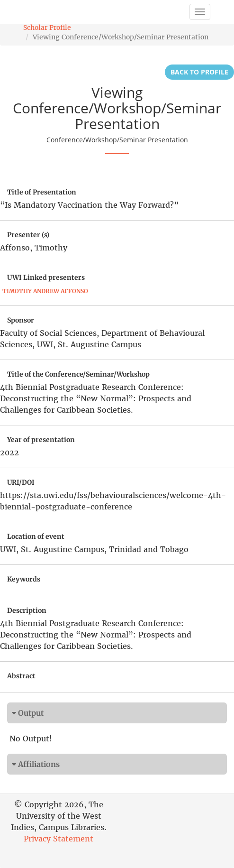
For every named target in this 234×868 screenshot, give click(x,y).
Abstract (21, 676)
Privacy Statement (58, 839)
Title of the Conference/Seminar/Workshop (78, 374)
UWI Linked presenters (46, 277)
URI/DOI (21, 482)
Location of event (36, 536)
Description (27, 610)
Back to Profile (199, 72)
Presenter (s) (28, 235)
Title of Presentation (42, 192)
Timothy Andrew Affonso (45, 291)
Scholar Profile (47, 28)
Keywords (24, 579)
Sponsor (21, 320)
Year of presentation (41, 440)
